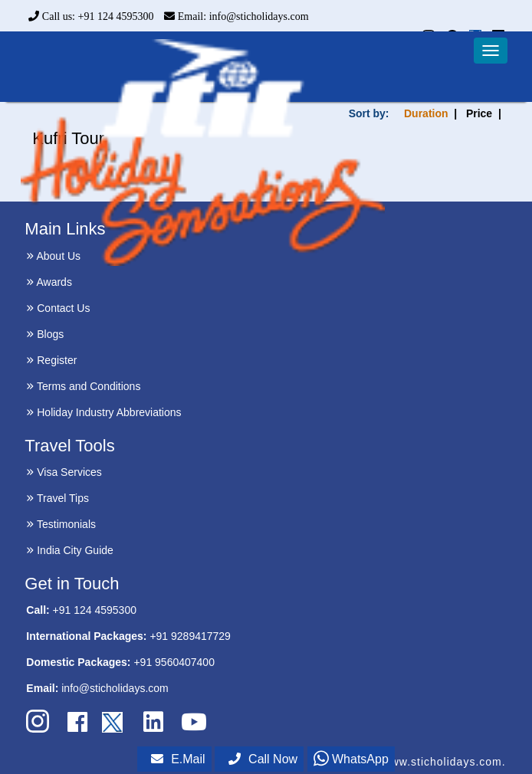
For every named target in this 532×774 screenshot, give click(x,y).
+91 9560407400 (174, 662)
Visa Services (64, 472)
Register (51, 360)
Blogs (45, 334)
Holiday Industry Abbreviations (103, 412)
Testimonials (61, 524)
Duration (426, 113)
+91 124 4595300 (95, 610)
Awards (49, 282)
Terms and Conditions (83, 386)
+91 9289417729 (190, 636)
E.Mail (178, 759)
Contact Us (58, 308)
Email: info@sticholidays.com (236, 16)
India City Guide (70, 550)
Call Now (263, 759)
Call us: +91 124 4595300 (91, 16)
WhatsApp (351, 759)
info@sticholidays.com (115, 688)
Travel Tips (57, 498)
